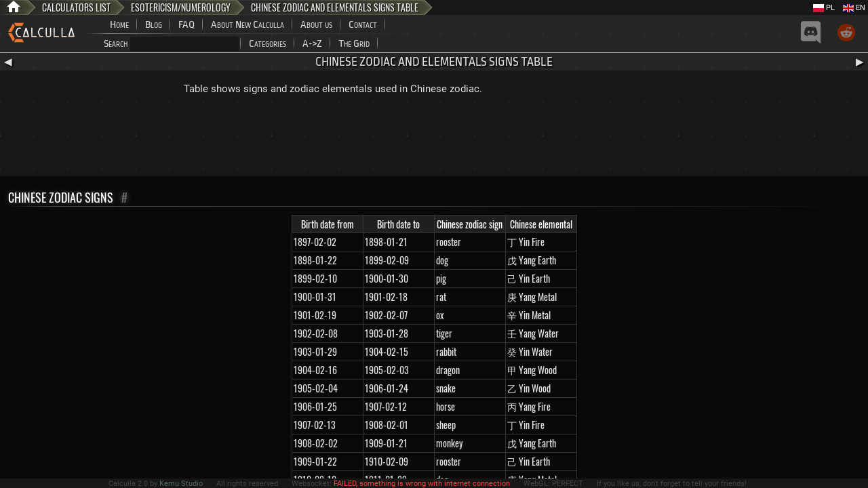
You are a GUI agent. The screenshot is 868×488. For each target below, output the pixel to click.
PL (824, 8)
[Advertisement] (434, 139)
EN (854, 8)
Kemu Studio (181, 484)
